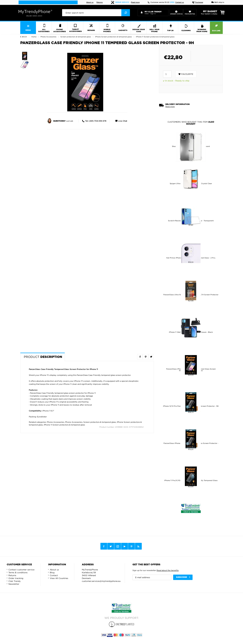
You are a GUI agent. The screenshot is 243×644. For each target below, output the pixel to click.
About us (90, 2)
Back (24, 37)
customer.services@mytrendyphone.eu (101, 581)
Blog (52, 572)
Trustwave (198, 2)
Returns (100, 2)
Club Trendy (15, 581)
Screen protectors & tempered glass (100, 422)
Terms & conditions (18, 572)
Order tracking (16, 578)
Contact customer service (21, 570)
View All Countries (59, 578)
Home (34, 37)
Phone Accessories (56, 422)
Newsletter (14, 584)
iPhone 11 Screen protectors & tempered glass (64, 425)
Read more (135, 2)
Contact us (180, 2)
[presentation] (96, 13)
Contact (54, 575)
